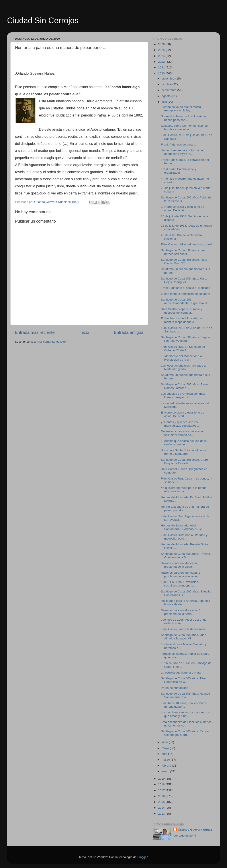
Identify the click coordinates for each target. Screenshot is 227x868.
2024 (162, 56)
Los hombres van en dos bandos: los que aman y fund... (185, 714)
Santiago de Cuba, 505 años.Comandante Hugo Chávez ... (186, 301)
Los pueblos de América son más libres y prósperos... (183, 395)
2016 (162, 796)
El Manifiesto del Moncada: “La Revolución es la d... (181, 358)
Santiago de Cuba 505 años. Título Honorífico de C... (184, 680)
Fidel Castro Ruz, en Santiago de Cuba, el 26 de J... (183, 349)
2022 (162, 62)
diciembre (168, 79)
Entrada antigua (129, 332)
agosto (166, 96)
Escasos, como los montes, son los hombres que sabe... (184, 127)
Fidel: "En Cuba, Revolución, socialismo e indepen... (180, 584)
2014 (162, 808)
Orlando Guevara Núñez (195, 830)
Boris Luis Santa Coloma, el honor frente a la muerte (184, 452)
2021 (162, 67)
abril (165, 754)
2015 (162, 802)
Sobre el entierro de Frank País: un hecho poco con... (184, 118)
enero (166, 771)
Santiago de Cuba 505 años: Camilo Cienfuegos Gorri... (185, 733)
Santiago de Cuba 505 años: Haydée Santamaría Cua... (185, 695)
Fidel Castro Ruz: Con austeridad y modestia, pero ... (184, 537)
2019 (162, 779)
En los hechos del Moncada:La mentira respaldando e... (181, 320)
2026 (162, 44)
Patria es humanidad (175, 688)
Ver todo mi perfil (185, 836)
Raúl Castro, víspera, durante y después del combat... (182, 311)
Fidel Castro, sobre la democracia (183, 629)
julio (165, 102)
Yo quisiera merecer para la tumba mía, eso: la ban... (184, 490)
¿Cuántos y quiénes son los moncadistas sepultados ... (180, 424)
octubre (167, 84)
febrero (167, 766)
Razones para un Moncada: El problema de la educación (181, 574)
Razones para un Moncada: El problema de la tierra (181, 612)
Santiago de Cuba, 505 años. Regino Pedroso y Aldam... (185, 339)
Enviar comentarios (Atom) (52, 342)
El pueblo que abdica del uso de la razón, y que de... (184, 443)
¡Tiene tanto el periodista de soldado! (186, 294)
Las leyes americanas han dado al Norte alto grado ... (184, 367)
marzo (166, 760)
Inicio (84, 332)
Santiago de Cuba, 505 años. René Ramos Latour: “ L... (184, 386)
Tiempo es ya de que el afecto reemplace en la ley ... (181, 109)
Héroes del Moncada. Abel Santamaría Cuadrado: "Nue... (183, 527)
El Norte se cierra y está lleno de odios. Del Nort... (183, 209)
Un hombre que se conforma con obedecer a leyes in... (183, 152)
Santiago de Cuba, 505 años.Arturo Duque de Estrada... (184, 461)
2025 (162, 50)
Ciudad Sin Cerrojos (43, 20)
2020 (162, 73)
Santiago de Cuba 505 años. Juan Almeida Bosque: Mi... (184, 637)
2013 (162, 814)
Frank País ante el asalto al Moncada (186, 288)
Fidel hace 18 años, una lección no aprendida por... (184, 705)
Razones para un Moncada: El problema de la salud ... (181, 565)
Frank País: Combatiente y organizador (179, 171)
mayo (166, 748)
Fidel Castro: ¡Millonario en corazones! (187, 244)
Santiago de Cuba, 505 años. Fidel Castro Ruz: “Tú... (184, 261)
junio (165, 742)
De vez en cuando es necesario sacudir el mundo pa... (182, 433)
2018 (162, 784)
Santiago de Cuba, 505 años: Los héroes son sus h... (183, 252)
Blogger (143, 857)
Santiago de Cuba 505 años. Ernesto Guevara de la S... (185, 556)
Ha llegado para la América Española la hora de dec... (186, 603)
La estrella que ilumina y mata (181, 673)
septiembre (169, 90)
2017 (162, 790)
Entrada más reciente (35, 332)
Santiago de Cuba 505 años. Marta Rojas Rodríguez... (184, 280)
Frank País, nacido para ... (178, 145)
